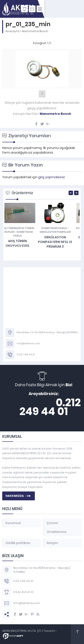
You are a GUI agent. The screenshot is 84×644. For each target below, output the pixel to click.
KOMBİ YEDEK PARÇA (60, 228)
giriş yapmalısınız (51, 177)
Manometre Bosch (35, 31)
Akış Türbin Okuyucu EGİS (23, 243)
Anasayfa (12, 31)
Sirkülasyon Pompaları (61, 232)
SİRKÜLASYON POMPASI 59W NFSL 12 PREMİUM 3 (61, 242)
